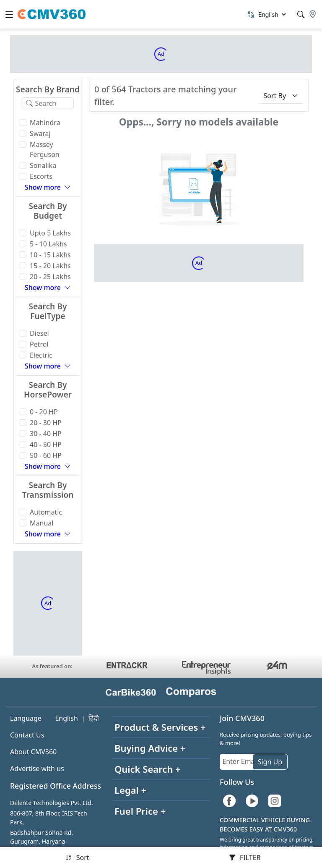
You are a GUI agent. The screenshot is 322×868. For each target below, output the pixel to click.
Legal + (130, 790)
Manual (42, 523)
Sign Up (270, 762)
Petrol (39, 344)
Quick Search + (148, 769)
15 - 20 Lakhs (50, 266)
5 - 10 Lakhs (48, 244)
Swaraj (40, 133)
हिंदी (94, 718)
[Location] (313, 14)
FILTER (245, 858)
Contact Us (27, 735)
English (66, 718)
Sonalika (43, 165)
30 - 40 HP (46, 434)
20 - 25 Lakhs (50, 277)
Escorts (41, 176)
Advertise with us (37, 769)
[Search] (301, 14)
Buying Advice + (150, 748)
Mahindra (45, 123)
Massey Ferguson (45, 149)
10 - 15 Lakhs (50, 255)
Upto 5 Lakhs (50, 233)
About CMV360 (33, 752)
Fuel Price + (140, 811)
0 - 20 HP (44, 412)
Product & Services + (160, 727)
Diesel (39, 333)
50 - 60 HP (46, 455)
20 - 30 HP (46, 423)
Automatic (46, 512)
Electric (41, 355)
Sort (77, 858)
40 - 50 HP (46, 444)
